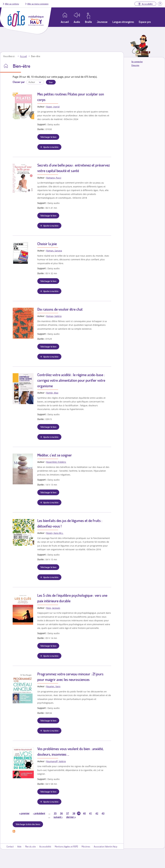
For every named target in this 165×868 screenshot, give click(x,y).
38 (74, 813)
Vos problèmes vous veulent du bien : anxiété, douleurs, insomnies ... (70, 751)
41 (91, 813)
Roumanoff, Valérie (56, 761)
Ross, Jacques (53, 608)
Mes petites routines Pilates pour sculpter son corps (71, 97)
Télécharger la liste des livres (28, 824)
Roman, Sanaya (54, 251)
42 (97, 813)
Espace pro (145, 22)
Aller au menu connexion (38, 4)
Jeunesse (102, 22)
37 (68, 813)
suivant (58, 817)
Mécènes (86, 846)
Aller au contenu (12, 4)
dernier (71, 817)
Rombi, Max (52, 393)
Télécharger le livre (48, 137)
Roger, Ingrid (53, 107)
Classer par (19, 82)
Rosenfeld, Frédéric (56, 462)
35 (55, 813)
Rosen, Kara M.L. (55, 533)
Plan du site (30, 846)
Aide (19, 846)
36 (61, 813)
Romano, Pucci (54, 178)
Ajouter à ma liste (51, 147)
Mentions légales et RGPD (66, 846)
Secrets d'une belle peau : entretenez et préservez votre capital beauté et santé (74, 168)
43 (103, 813)
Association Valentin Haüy (105, 846)
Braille (88, 22)
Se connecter (137, 62)
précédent (39, 813)
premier (24, 813)
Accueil (23, 56)
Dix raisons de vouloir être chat (60, 309)
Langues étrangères (123, 22)
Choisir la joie (47, 244)
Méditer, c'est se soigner (55, 455)
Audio (77, 22)
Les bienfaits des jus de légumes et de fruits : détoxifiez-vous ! (70, 523)
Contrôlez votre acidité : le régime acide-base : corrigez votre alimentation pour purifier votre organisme (71, 380)
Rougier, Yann (53, 686)
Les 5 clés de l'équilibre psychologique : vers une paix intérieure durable (72, 598)
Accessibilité (45, 846)
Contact (10, 846)
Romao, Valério (54, 316)
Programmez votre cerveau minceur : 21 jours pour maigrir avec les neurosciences (70, 677)
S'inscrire (135, 65)
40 (84, 813)
